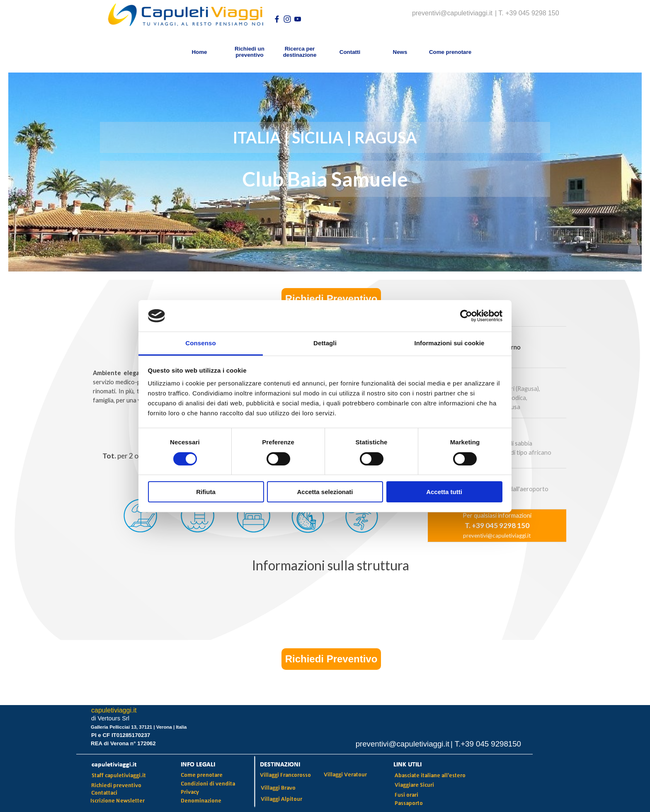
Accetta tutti (444, 492)
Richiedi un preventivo (250, 52)
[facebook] (277, 19)
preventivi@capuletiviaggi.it (452, 13)
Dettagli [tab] (325, 343)
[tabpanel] (331, 566)
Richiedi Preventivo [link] (331, 299)
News (400, 52)
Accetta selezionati (325, 492)
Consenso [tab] (200, 343)
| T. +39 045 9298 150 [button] (527, 13)
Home (199, 52)
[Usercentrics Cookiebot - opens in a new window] (466, 316)
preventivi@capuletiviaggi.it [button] (497, 536)
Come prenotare (450, 52)
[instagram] (287, 19)
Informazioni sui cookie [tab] (450, 343)
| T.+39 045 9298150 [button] (486, 744)
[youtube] (298, 19)
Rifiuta (206, 492)
